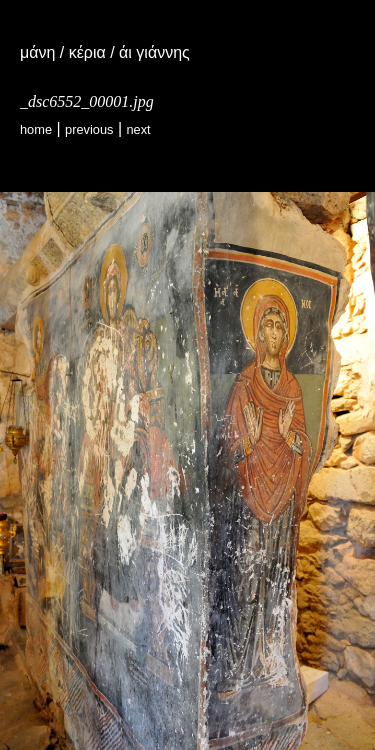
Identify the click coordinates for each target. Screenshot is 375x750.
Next (138, 129)
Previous (89, 129)
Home (36, 129)
